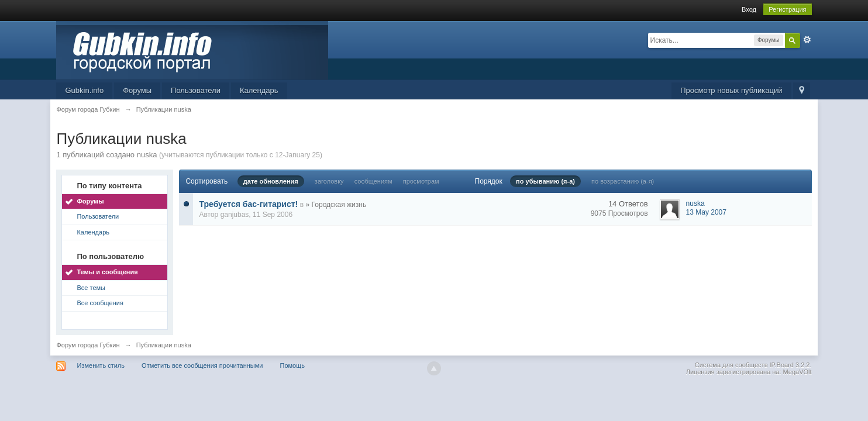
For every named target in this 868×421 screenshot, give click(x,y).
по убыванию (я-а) (545, 181)
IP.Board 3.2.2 (790, 365)
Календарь (259, 90)
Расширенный (807, 40)
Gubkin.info (84, 90)
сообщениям (373, 181)
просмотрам (421, 181)
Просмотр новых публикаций (731, 90)
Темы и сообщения (107, 272)
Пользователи (196, 90)
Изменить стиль (101, 365)
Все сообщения (100, 303)
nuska (695, 203)
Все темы (91, 288)
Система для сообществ (731, 365)
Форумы (137, 90)
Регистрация (787, 9)
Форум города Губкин (88, 345)
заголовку (329, 181)
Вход (749, 9)
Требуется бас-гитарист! (248, 204)
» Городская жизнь (336, 205)
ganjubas (235, 215)
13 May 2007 (706, 212)
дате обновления (271, 181)
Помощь (293, 365)
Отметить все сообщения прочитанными (202, 365)
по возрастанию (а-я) (623, 181)
